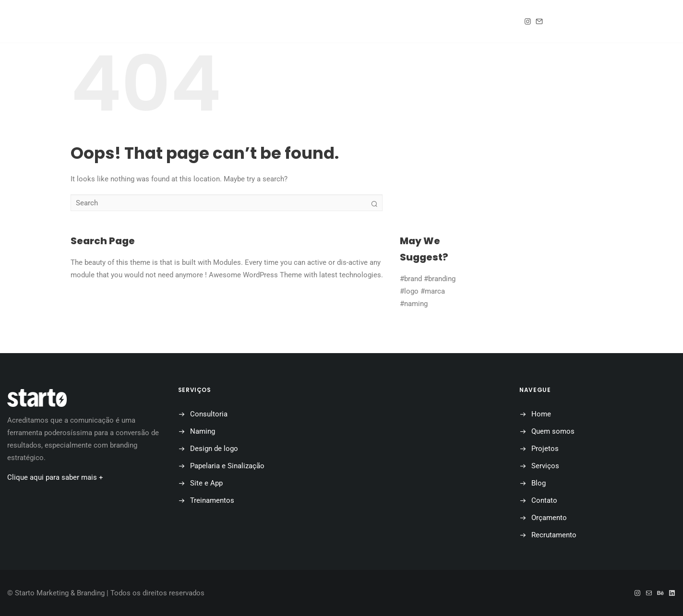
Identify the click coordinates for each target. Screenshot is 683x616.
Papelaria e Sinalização (227, 466)
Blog (356, 22)
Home (180, 22)
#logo (409, 291)
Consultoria (209, 414)
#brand (411, 279)
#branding (440, 279)
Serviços (545, 466)
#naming (414, 304)
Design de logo (214, 449)
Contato (408, 22)
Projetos (304, 22)
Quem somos (238, 22)
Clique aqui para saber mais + (55, 477)
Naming (203, 431)
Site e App (206, 483)
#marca (433, 291)
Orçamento (472, 22)
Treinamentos (212, 500)
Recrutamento (554, 535)
